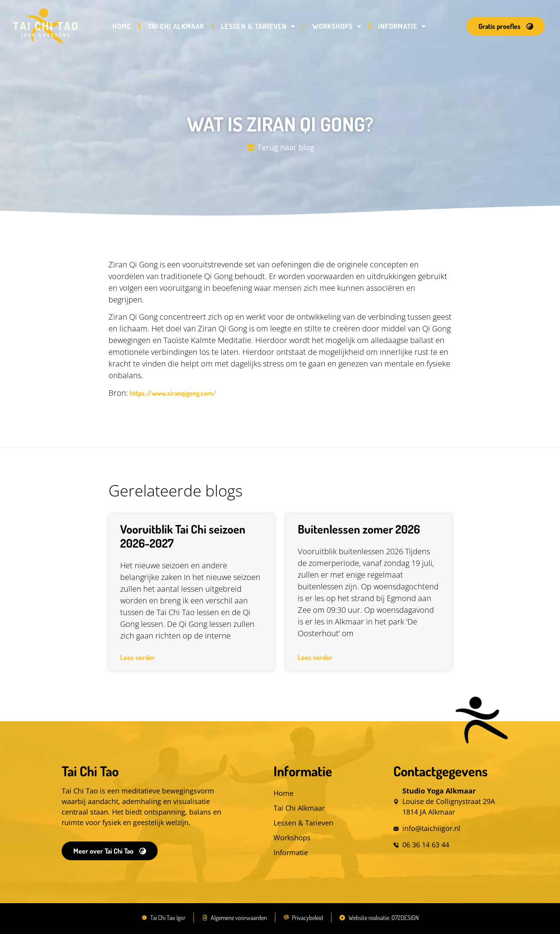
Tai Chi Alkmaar (176, 26)
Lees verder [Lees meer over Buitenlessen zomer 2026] (315, 657)
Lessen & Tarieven (258, 26)
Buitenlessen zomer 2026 (359, 529)
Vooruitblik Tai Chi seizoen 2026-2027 (183, 536)
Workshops (337, 26)
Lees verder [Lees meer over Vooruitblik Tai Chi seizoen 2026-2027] (138, 657)
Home (122, 26)
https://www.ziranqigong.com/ (173, 393)
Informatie (402, 26)
